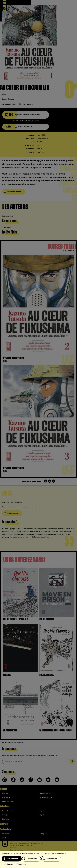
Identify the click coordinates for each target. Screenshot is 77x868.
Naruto (5, 793)
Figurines (43, 811)
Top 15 (42, 815)
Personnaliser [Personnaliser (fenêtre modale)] (52, 859)
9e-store (6, 834)
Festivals (6, 819)
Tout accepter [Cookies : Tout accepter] (12, 859)
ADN (4, 838)
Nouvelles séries (8, 811)
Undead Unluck (45, 793)
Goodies (5, 815)
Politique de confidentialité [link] (15, 864)
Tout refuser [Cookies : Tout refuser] (32, 859)
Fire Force (6, 797)
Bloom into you (8, 802)
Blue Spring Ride (46, 797)
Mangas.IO (44, 834)
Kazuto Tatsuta (8, 99)
